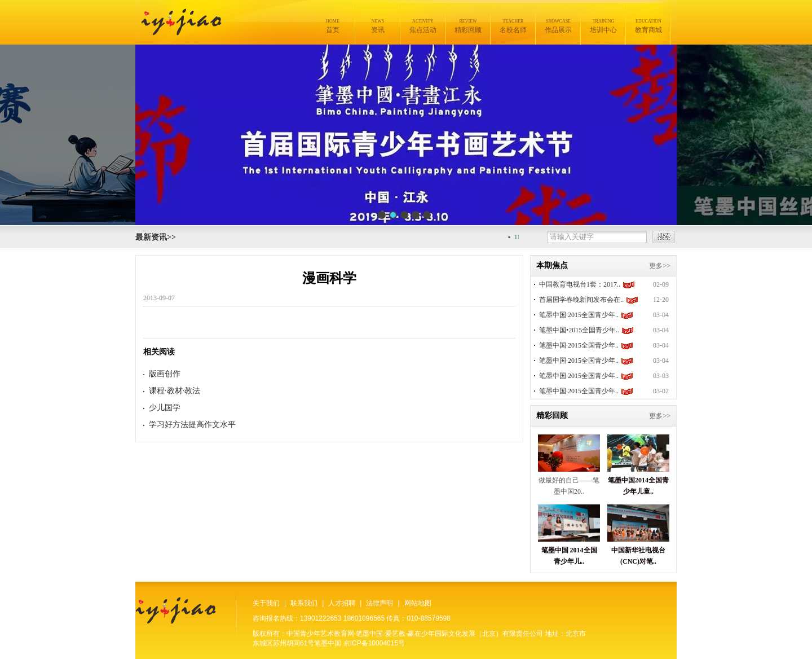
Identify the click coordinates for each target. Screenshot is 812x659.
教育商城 (648, 26)
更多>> (660, 266)
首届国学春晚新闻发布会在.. (581, 300)
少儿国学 (165, 408)
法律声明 (379, 603)
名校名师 (513, 26)
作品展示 (558, 26)
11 (520, 237)
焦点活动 (423, 26)
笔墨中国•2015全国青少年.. (579, 330)
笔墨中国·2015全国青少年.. (579, 315)
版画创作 (165, 374)
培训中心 (603, 26)
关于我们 (266, 603)
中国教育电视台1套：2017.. (580, 284)
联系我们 (304, 603)
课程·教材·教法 (175, 391)
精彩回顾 (468, 26)
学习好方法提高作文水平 (192, 425)
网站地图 (418, 603)
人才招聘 (342, 603)
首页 (333, 26)
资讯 (378, 26)
